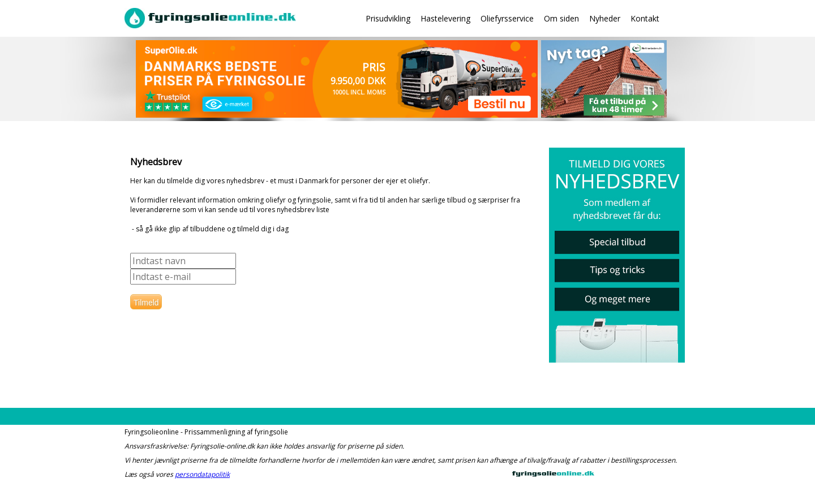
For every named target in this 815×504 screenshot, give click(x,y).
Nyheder (605, 18)
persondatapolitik (202, 474)
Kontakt (645, 18)
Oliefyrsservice (507, 18)
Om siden (561, 18)
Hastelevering (445, 18)
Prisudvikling (388, 18)
